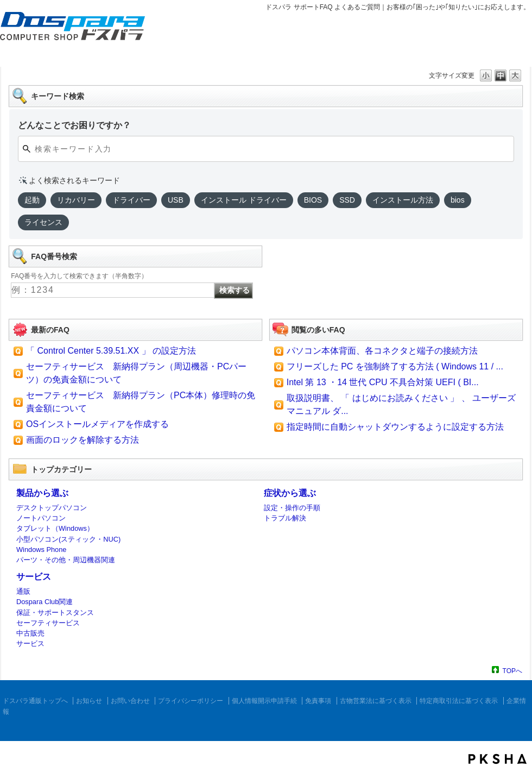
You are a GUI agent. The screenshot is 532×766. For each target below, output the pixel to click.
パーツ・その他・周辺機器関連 (66, 560)
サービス (34, 577)
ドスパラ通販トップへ (35, 701)
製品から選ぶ (42, 493)
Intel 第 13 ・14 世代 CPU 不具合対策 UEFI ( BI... (383, 382)
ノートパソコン (41, 518)
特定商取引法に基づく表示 (459, 701)
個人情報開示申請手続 (264, 701)
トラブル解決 (285, 518)
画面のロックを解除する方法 (83, 440)
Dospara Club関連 (45, 602)
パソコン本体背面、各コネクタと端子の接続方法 (382, 351)
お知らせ (89, 701)
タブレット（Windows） (55, 528)
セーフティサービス (48, 623)
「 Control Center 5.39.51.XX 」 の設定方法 (111, 351)
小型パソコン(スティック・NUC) (68, 539)
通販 (23, 591)
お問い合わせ (130, 701)
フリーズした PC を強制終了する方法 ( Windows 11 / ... (395, 366)
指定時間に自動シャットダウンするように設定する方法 (395, 427)
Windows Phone (41, 550)
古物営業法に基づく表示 (376, 701)
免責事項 (318, 701)
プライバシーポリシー (191, 701)
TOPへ (512, 671)
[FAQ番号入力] (112, 290)
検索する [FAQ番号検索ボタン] (235, 290)
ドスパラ (65, 42)
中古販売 (30, 633)
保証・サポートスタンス (55, 613)
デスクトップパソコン (52, 508)
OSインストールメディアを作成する (97, 424)
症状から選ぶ (290, 493)
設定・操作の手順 (292, 508)
